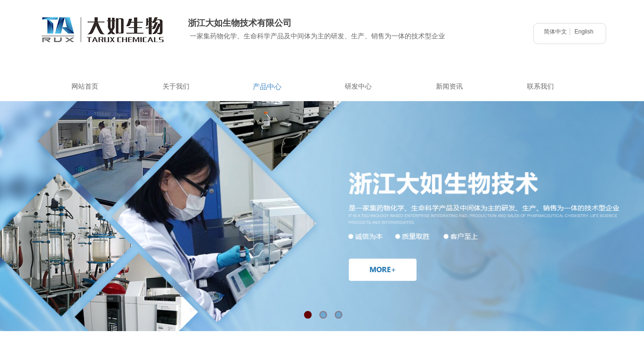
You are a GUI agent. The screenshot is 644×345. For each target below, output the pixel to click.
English (584, 32)
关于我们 (176, 86)
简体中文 (555, 32)
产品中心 (267, 87)
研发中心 (358, 86)
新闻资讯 (449, 86)
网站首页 (85, 86)
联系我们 (540, 86)
